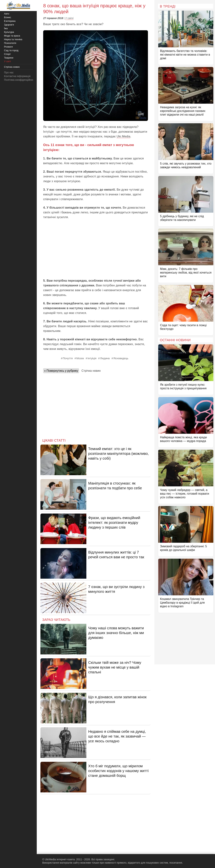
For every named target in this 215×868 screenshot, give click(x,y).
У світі (69, 18)
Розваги (8, 47)
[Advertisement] (96, 249)
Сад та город (11, 50)
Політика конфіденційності (20, 80)
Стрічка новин (91, 371)
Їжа (6, 28)
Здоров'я (9, 25)
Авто (7, 14)
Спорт (7, 54)
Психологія (10, 43)
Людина (105, 358)
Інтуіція (92, 358)
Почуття (68, 358)
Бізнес (8, 17)
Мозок (80, 358)
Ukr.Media (123, 136)
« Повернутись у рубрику (61, 371)
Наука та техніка (13, 39)
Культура (9, 32)
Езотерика (10, 21)
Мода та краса (12, 36)
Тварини (9, 58)
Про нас (9, 72)
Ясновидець (121, 358)
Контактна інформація (17, 76)
